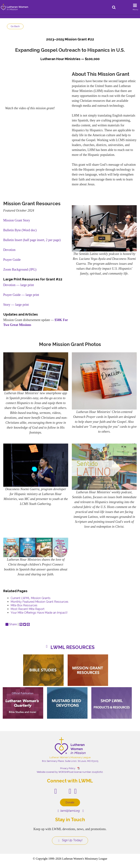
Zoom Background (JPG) (20, 269)
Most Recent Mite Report (28, 609)
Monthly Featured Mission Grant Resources (39, 602)
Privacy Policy (68, 768)
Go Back (15, 26)
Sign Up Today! (70, 840)
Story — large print (16, 305)
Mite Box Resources (24, 605)
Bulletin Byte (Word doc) (20, 230)
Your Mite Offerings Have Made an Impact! (39, 613)
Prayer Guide (12, 260)
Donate (70, 802)
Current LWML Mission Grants (31, 598)
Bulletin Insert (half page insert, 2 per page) (32, 240)
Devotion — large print (19, 285)
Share (11, 624)
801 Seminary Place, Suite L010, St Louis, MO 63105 (70, 761)
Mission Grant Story (17, 220)
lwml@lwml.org (69, 811)
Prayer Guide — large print (21, 295)
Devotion (9, 250)
